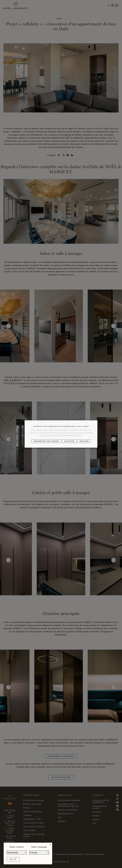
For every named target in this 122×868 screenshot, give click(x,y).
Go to (13, 859)
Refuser (84, 441)
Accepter (69, 441)
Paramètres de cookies (46, 441)
